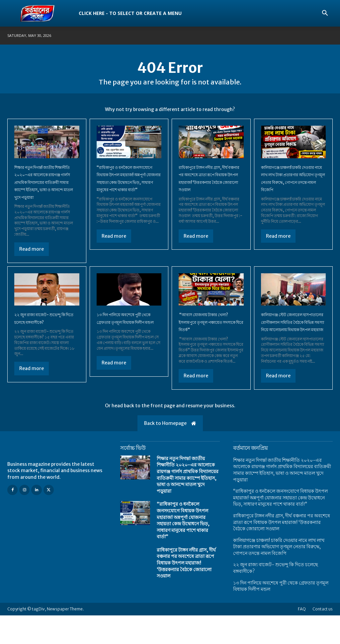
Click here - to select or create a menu (130, 13)
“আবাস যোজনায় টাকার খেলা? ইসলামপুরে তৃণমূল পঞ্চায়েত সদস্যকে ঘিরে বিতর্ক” (211, 335)
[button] (325, 14)
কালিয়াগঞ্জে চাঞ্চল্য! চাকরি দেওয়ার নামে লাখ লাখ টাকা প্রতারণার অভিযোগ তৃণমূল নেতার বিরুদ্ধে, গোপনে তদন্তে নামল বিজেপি (292, 188)
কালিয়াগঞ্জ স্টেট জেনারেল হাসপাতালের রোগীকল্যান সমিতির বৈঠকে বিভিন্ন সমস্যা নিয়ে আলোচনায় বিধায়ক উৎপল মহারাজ (291, 343)
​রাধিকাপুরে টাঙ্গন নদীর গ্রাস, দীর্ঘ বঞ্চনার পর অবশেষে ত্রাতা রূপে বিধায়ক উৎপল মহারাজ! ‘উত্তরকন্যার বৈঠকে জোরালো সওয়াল (210, 188)
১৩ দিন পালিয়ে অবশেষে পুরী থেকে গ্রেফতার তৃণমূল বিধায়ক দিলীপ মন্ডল (128, 335)
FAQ (302, 638)
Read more (32, 263)
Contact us (323, 638)
